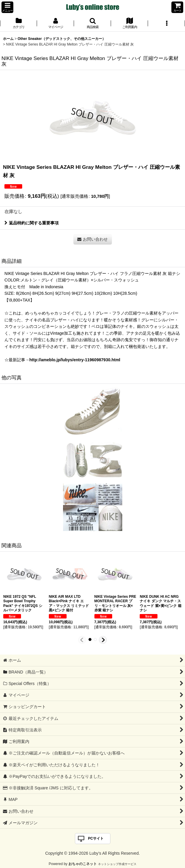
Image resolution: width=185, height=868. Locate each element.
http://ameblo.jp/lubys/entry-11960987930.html (75, 360)
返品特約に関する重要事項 (32, 223)
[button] (7, 7)
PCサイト (96, 838)
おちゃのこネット (83, 864)
